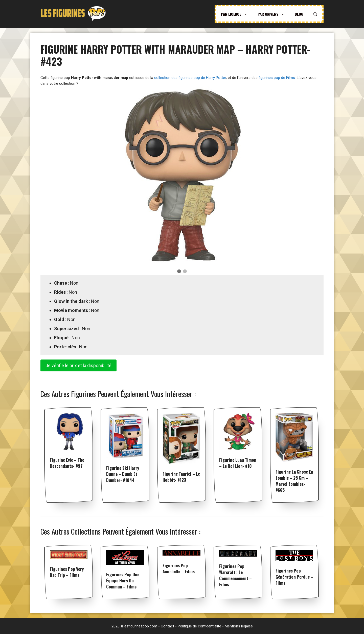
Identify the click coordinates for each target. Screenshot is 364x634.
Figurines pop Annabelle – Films (179, 568)
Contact (167, 626)
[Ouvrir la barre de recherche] (315, 14)
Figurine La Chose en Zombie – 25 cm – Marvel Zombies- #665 (294, 481)
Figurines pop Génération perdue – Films (294, 577)
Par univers (274, 14)
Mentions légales (239, 626)
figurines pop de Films (277, 78)
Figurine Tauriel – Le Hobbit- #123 (181, 477)
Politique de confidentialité (199, 626)
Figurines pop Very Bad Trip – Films (67, 572)
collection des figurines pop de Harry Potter (190, 78)
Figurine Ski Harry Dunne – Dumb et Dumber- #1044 (123, 474)
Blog (299, 14)
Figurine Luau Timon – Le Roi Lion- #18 (238, 463)
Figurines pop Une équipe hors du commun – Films (123, 580)
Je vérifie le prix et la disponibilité (78, 365)
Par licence (237, 14)
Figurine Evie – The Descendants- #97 (67, 463)
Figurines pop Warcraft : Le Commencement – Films (235, 575)
